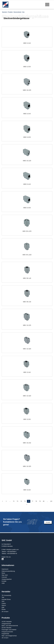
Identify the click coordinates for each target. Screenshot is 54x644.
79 (40, 501)
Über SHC (5, 575)
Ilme (23, 12)
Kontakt (48, 522)
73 (17, 501)
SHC (3, 601)
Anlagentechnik (6, 624)
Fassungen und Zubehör (9, 630)
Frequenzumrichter (7, 632)
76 (29, 501)
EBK (3, 607)
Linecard (4, 577)
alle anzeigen (5, 612)
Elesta (4, 609)
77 (32, 501)
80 (44, 501)
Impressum (5, 569)
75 (25, 501)
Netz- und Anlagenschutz (9, 636)
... (10, 501)
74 (21, 501)
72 (14, 501)
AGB (3, 583)
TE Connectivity (6, 595)
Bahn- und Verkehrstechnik (10, 626)
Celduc (4, 603)
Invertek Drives (6, 599)
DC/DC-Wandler (7, 628)
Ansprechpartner (7, 579)
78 (36, 501)
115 (51, 501)
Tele (3, 597)
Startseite (4, 12)
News (3, 573)
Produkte (10, 12)
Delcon (4, 605)
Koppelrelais (5, 634)
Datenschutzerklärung (8, 571)
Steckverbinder (17, 12)
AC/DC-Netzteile (7, 622)
